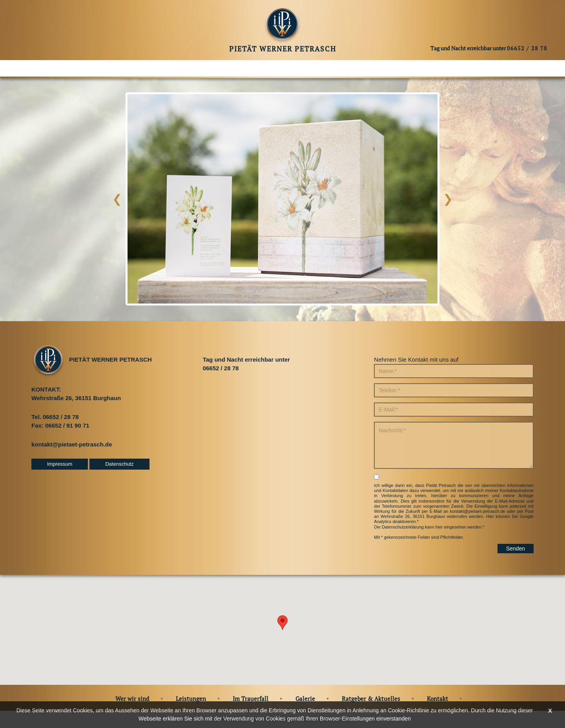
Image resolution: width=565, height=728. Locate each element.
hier (439, 527)
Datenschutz (119, 464)
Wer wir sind (98, 68)
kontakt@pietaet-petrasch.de (72, 444)
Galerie (312, 68)
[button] (282, 623)
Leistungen (171, 68)
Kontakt (475, 68)
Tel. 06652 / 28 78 (55, 417)
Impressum (60, 464)
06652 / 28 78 (527, 48)
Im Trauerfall (245, 68)
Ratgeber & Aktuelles (393, 68)
